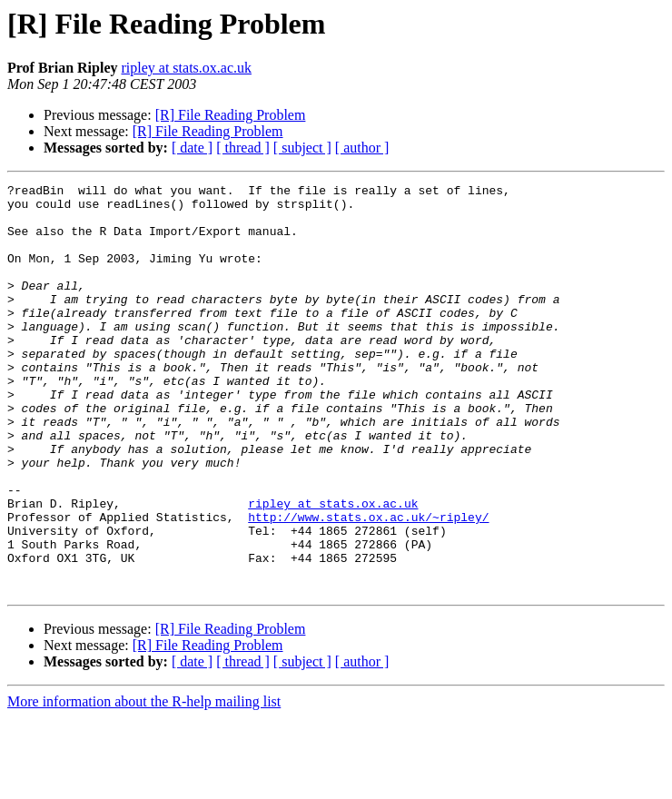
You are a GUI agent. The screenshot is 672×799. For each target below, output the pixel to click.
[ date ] (192, 148)
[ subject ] (302, 148)
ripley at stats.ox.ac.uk (186, 68)
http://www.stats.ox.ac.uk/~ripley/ (368, 585)
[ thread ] (243, 148)
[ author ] (362, 148)
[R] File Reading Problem (231, 115)
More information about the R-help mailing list (144, 783)
